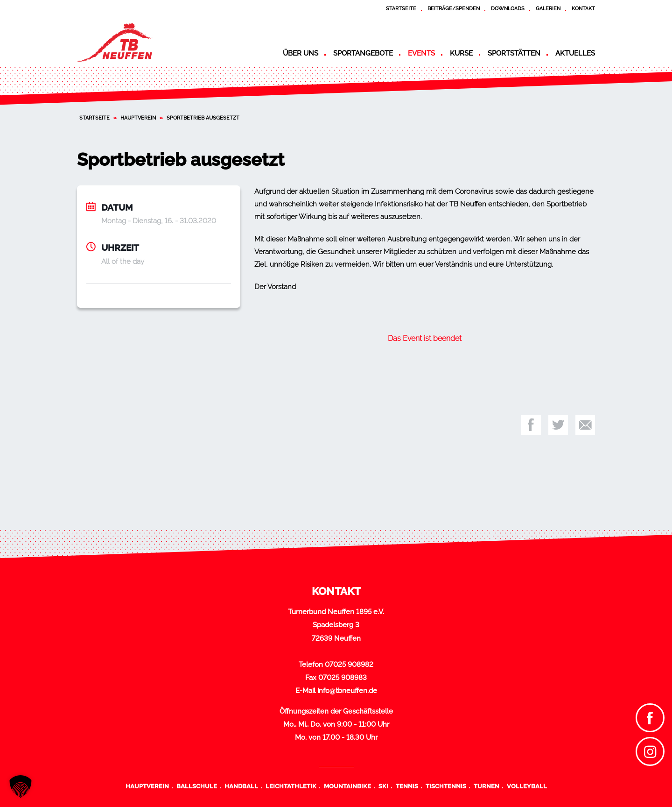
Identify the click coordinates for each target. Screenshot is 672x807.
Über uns (301, 53)
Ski (383, 786)
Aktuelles (575, 53)
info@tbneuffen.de (347, 691)
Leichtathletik (291, 786)
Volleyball (527, 786)
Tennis (407, 786)
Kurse (461, 53)
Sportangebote (363, 53)
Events (421, 53)
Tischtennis (446, 786)
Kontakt (583, 8)
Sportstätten (514, 53)
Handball (241, 786)
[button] (21, 786)
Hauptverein (138, 118)
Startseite (401, 8)
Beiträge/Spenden (454, 8)
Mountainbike (347, 786)
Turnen (486, 786)
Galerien (548, 8)
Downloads (508, 8)
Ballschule (197, 786)
